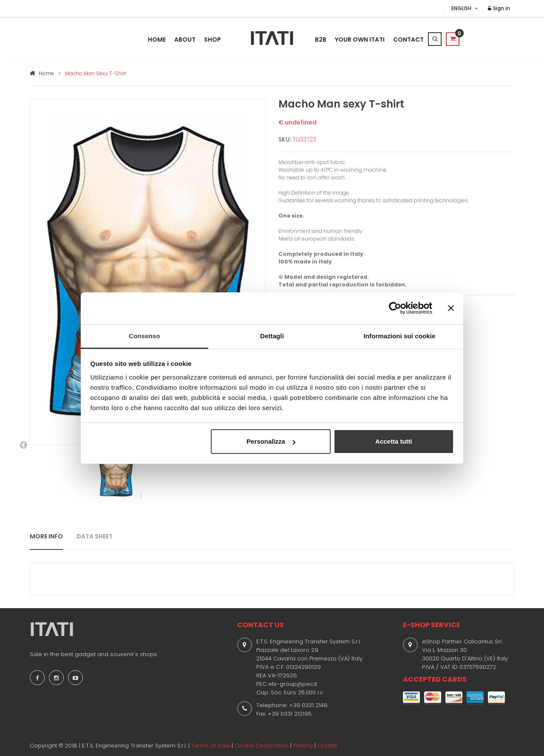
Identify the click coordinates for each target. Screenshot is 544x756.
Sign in (499, 8)
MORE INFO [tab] (46, 536)
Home (157, 40)
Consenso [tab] (144, 336)
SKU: (285, 139)
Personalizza (271, 441)
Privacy (303, 746)
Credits (327, 746)
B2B (321, 40)
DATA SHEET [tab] (95, 536)
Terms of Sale (211, 746)
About (185, 40)
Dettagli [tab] (272, 336)
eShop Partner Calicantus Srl (462, 641)
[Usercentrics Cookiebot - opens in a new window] (395, 308)
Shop (212, 40)
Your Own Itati (360, 40)
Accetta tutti (394, 441)
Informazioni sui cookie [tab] (400, 336)
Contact (408, 40)
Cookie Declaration (262, 746)
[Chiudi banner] (451, 308)
